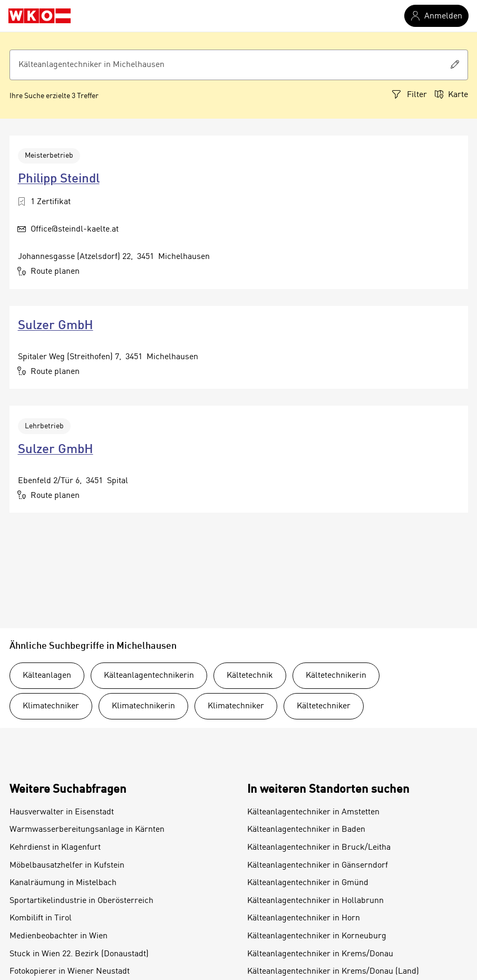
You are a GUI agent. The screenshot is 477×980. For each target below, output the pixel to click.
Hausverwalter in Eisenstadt (62, 812)
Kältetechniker (324, 706)
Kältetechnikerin (336, 676)
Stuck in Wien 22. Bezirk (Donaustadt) (79, 954)
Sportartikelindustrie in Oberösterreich (81, 901)
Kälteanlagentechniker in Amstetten (313, 812)
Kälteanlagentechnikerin (149, 676)
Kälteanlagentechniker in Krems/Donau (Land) (333, 972)
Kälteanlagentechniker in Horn (304, 918)
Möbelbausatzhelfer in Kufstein (67, 866)
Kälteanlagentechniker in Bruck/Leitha (319, 848)
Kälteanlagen (47, 676)
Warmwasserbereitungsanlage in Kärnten (87, 830)
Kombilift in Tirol (41, 918)
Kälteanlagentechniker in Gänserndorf (318, 866)
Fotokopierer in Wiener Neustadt (70, 972)
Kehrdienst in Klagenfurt (55, 848)
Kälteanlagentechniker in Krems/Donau (320, 954)
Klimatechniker (51, 706)
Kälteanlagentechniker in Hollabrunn (315, 901)
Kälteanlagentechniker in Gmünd (308, 883)
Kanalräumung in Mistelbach (63, 883)
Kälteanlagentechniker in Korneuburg (317, 936)
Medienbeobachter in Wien (59, 936)
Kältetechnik (250, 676)
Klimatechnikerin (143, 706)
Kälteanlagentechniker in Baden (306, 830)
